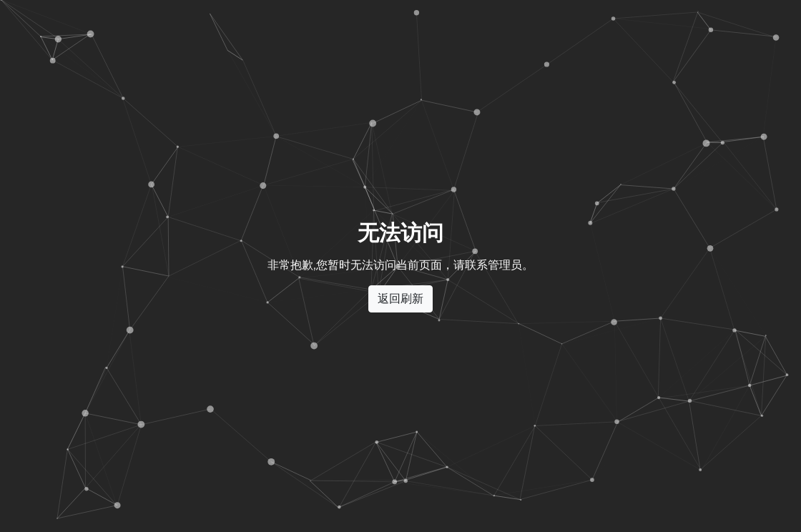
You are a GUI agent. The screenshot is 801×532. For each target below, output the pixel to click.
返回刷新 (400, 299)
